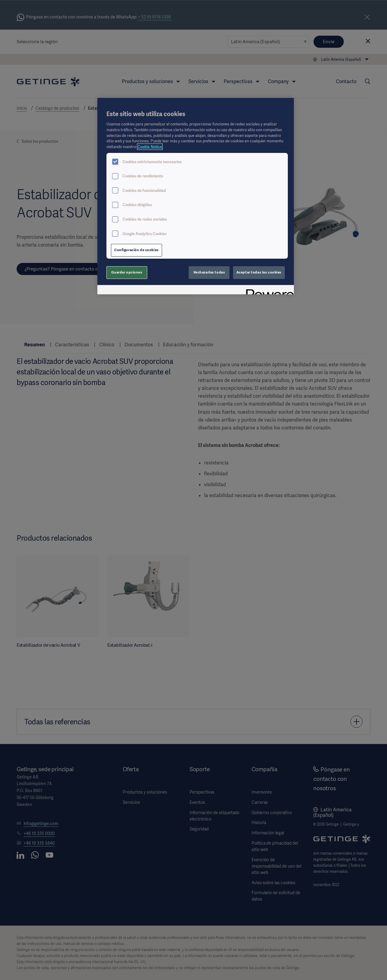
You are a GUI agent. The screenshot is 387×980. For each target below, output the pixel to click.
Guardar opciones (127, 272)
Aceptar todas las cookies (259, 272)
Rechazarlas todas (209, 272)
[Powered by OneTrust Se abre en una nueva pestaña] (268, 291)
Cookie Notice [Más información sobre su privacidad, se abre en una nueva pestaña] (150, 147)
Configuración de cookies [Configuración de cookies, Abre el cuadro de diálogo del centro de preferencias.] (137, 250)
